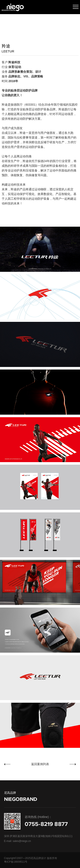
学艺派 (16, 764)
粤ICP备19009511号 (16, 862)
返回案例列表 (40, 764)
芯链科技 (62, 764)
